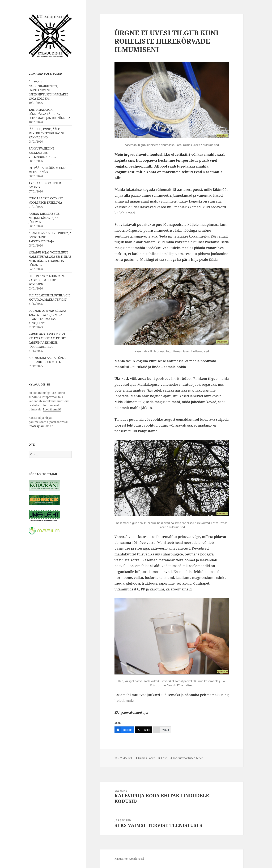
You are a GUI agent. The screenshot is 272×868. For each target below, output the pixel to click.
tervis (200, 758)
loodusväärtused (184, 758)
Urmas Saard (147, 758)
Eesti (164, 758)
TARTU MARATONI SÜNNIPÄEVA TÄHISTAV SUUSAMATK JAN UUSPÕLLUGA (49, 114)
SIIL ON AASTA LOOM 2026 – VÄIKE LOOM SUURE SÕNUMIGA (48, 280)
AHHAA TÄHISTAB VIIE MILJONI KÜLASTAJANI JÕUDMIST (44, 218)
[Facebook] (124, 730)
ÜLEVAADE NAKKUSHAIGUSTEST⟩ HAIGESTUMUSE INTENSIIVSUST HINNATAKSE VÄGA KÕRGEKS (48, 90)
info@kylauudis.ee (41, 426)
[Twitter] (144, 730)
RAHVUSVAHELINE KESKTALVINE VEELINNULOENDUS (42, 153)
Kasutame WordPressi (129, 859)
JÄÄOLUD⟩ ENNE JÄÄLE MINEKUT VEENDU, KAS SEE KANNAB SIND (47, 133)
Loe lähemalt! (52, 409)
